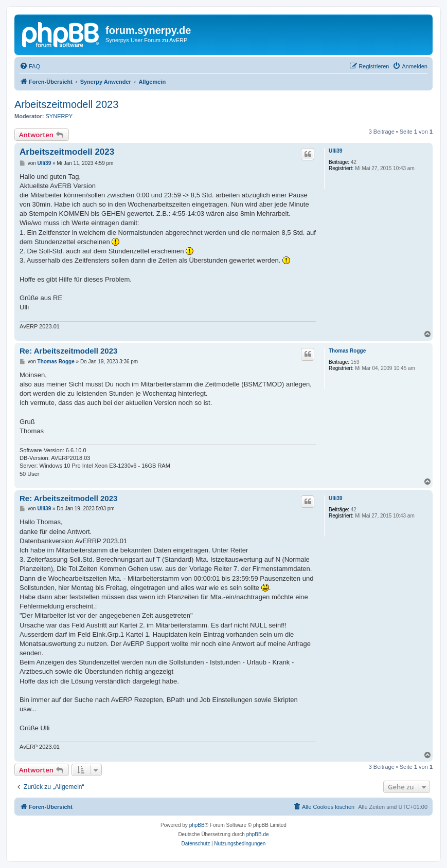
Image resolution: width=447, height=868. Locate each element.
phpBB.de (258, 834)
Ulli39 (336, 151)
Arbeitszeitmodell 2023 (66, 104)
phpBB (197, 825)
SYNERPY (59, 116)
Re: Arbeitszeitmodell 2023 (68, 351)
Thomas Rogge (347, 351)
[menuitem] (30, 66)
